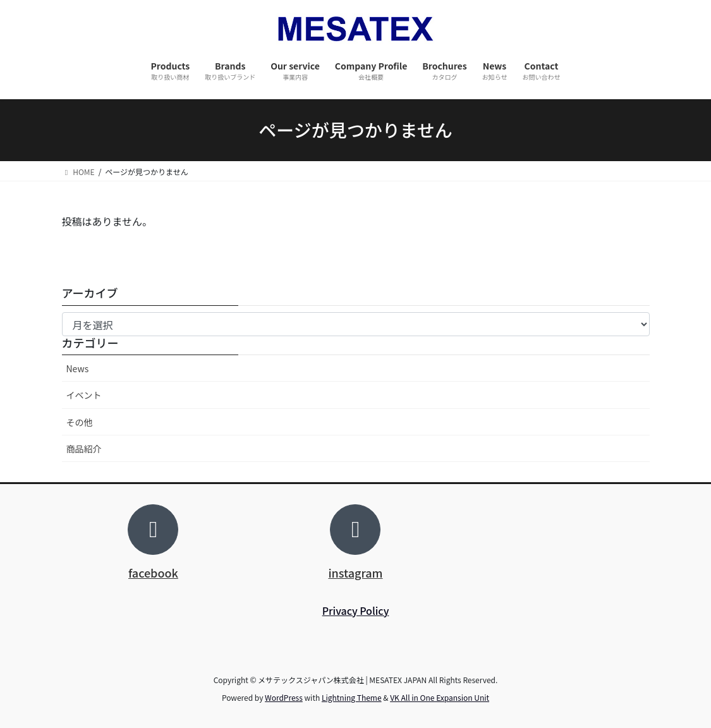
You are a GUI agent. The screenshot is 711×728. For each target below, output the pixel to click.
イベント (84, 395)
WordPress (284, 697)
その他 (80, 422)
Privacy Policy (356, 610)
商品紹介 (84, 449)
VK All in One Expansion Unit (440, 697)
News (78, 368)
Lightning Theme (352, 697)
